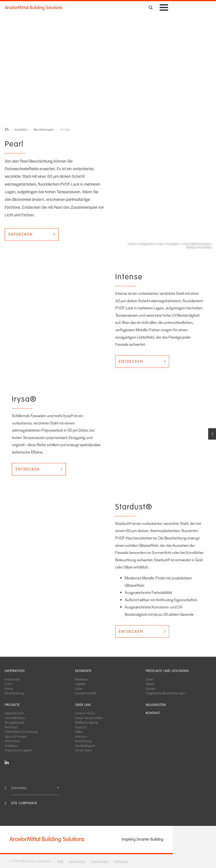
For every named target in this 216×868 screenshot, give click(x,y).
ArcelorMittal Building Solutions (34, 8)
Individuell (12, 679)
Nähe (79, 731)
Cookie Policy (100, 861)
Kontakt (153, 713)
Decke (150, 688)
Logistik (80, 684)
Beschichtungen (44, 130)
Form (8, 684)
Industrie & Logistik (18, 750)
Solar (79, 688)
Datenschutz (77, 861)
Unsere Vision (85, 713)
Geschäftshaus (15, 718)
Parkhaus (82, 679)
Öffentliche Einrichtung (21, 731)
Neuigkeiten (156, 705)
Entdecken (21, 234)
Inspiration (21, 130)
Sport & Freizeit (16, 736)
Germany (35, 787)
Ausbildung (83, 741)
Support (81, 727)
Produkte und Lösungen (167, 671)
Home (7, 129)
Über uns (83, 705)
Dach (149, 679)
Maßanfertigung (86, 722)
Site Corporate (24, 803)
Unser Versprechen (89, 718)
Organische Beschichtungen (166, 693)
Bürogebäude (15, 722)
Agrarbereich (14, 713)
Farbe (9, 688)
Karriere (81, 736)
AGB (60, 861)
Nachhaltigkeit (85, 745)
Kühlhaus (11, 745)
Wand (150, 684)
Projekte (12, 705)
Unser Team (84, 750)
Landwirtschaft (86, 693)
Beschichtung (14, 693)
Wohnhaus (12, 741)
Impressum (121, 861)
